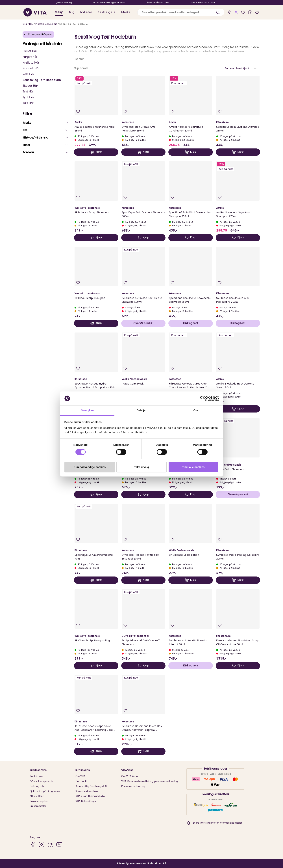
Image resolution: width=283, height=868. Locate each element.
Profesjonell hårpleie (46, 24)
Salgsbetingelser (39, 801)
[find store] (229, 12)
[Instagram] (42, 844)
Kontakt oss (36, 776)
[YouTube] (59, 844)
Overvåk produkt (143, 323)
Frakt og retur (38, 786)
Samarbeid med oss (87, 791)
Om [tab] (196, 410)
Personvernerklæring (133, 786)
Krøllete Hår (31, 63)
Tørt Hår (28, 103)
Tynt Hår (28, 97)
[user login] (236, 12)
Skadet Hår (30, 86)
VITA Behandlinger (86, 801)
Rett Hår (28, 74)
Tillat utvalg (141, 467)
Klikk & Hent (37, 796)
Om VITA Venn (129, 776)
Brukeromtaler (38, 806)
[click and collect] (250, 12)
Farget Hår (30, 57)
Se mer (79, 59)
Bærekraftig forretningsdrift (91, 786)
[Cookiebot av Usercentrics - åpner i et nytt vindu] (203, 398)
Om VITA (80, 776)
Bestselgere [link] (107, 12)
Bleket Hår (30, 51)
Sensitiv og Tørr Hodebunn (73, 24)
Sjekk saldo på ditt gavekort (46, 791)
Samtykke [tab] (87, 410)
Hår (31, 24)
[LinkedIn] (50, 844)
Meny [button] (59, 12)
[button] (218, 12)
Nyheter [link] (86, 12)
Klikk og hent (191, 323)
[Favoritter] (243, 12)
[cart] (257, 12)
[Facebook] (33, 844)
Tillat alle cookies (193, 467)
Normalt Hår (31, 68)
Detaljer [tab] (141, 410)
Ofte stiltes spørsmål (41, 781)
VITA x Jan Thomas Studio (90, 796)
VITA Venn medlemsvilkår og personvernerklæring (150, 781)
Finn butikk (82, 781)
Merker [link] (126, 12)
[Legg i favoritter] (78, 112)
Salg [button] (71, 12)
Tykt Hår (28, 91)
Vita (25, 24)
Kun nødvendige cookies (90, 467)
